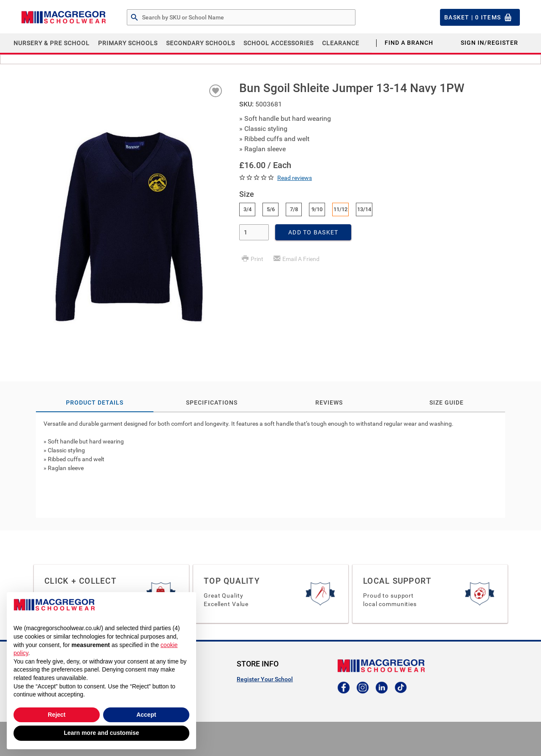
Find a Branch (409, 43)
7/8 (294, 209)
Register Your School (265, 679)
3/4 (247, 209)
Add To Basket (313, 232)
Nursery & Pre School (52, 43)
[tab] (270, 465)
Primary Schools (128, 43)
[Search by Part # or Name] (134, 18)
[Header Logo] (63, 17)
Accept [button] (146, 715)
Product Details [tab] (95, 402)
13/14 (364, 209)
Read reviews (295, 178)
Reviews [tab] (329, 402)
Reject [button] (57, 715)
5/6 (271, 209)
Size (247, 194)
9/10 (317, 209)
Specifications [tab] (212, 402)
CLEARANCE (341, 43)
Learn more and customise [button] (101, 733)
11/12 (340, 209)
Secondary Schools (201, 43)
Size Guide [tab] (447, 402)
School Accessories (279, 43)
